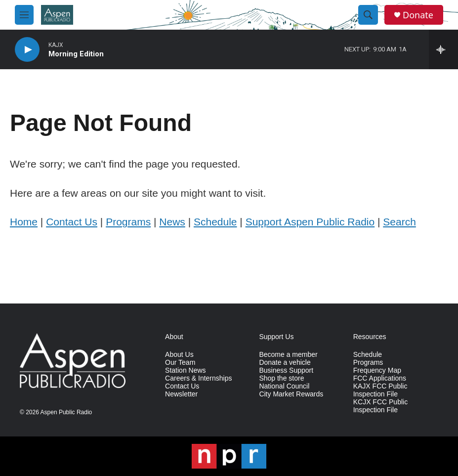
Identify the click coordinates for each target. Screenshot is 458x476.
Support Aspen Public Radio (310, 222)
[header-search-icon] (368, 15)
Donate (418, 15)
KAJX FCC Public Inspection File (380, 390)
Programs (128, 222)
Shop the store (281, 378)
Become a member (288, 355)
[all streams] (443, 49)
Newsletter (181, 394)
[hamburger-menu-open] (24, 15)
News (172, 222)
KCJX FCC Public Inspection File (380, 406)
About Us (179, 355)
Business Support (286, 370)
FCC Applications (380, 378)
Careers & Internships (198, 378)
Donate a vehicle (285, 363)
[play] (27, 50)
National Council (284, 386)
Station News (185, 370)
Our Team (180, 363)
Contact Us (72, 222)
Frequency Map (377, 370)
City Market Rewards (291, 394)
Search (399, 222)
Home (24, 222)
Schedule (215, 222)
